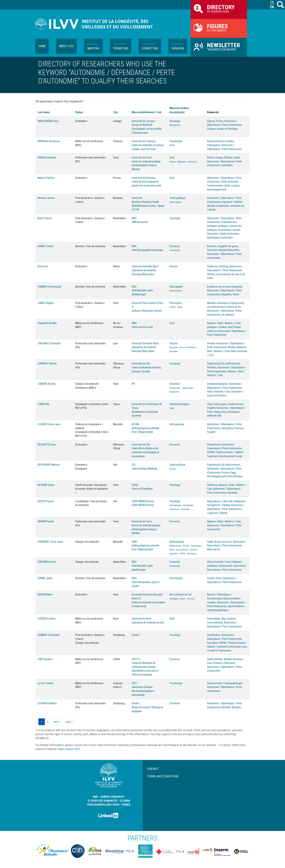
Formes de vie (233, 307)
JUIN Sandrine (45, 659)
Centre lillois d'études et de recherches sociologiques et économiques (145, 452)
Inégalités (227, 294)
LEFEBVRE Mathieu (47, 703)
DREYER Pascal (46, 501)
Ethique (173, 162)
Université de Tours (142, 158)
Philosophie (176, 303)
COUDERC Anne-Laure (49, 424)
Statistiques (192, 554)
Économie (175, 246)
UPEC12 (136, 659)
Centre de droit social (142, 327)
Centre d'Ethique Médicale (144, 469)
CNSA (135, 485)
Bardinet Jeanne (46, 198)
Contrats (231, 619)
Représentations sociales (220, 141)
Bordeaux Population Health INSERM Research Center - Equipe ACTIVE (148, 206)
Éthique (228, 158)
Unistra (135, 635)
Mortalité (226, 707)
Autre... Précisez (187, 599)
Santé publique (177, 198)
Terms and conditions (163, 776)
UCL (134, 465)
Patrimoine (229, 663)
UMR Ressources (140, 222)
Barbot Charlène (46, 178)
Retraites (212, 246)
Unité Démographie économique (147, 250)
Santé (180, 307)
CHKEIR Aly (43, 404)
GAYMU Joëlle (45, 578)
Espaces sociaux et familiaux (222, 129)
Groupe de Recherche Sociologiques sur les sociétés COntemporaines (147, 129)
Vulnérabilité (214, 619)
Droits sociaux (232, 186)
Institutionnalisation (218, 384)
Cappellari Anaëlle (47, 323)
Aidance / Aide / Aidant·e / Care (224, 323)
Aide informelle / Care (219, 562)
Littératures (174, 509)
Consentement (215, 623)
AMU (134, 323)
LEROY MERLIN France (143, 501)
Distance (218, 663)
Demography (175, 125)
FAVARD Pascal (46, 521)
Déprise (211, 121)
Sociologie (175, 121)
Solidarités (227, 165)
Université (137, 198)
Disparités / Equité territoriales (223, 234)
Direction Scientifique (142, 489)
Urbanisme (192, 162)
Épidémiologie (175, 202)
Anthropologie (177, 424)
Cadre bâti (227, 501)
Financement (214, 445)
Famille (211, 578)
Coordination (214, 635)
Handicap (223, 266)
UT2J (134, 683)
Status (79, 112)
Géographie (174, 392)
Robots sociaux (215, 158)
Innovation (213, 643)
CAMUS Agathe (46, 303)
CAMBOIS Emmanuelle (49, 287)
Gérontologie (188, 505)
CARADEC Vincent (47, 364)
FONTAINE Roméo (47, 562)
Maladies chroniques (218, 303)
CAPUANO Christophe (49, 343)
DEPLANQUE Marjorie (49, 465)
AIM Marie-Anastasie (49, 141)
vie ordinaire (228, 315)
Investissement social (230, 456)
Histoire (174, 266)
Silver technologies (217, 404)
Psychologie (176, 141)
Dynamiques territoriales (220, 238)
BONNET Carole (46, 246)
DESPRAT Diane (46, 485)
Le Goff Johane (46, 683)
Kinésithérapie (235, 476)
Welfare (232, 347)
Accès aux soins (223, 542)
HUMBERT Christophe (49, 635)
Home (42, 46)
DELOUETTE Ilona (47, 445)
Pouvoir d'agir (228, 473)
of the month (219, 27)
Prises (220, 121)
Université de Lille (141, 364)
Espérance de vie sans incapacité (225, 287)
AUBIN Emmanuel (47, 158)
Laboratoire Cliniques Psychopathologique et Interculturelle (143, 691)
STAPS (172, 145)
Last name (44, 112)
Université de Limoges (143, 121)
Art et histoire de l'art (180, 595)
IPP (133, 384)
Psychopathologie (233, 683)
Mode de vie (213, 549)
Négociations (214, 501)
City (115, 112)
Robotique (182, 162)
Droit (172, 158)
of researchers (219, 8)
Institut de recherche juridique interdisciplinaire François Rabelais (146, 165)
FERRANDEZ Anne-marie (50, 542)
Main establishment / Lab (147, 112)
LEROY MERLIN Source (143, 505)
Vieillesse (212, 266)
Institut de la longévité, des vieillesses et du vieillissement (117, 24)
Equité (237, 158)
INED (134, 218)
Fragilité (211, 408)
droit (230, 327)
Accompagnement (217, 189)
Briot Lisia (43, 266)
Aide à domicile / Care (219, 392)
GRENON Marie (45, 595)
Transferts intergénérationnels (223, 250)
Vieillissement (236, 404)
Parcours (239, 428)
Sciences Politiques (188, 347)
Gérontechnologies (179, 404)
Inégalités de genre (228, 246)
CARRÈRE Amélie (47, 384)
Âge (224, 619)
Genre (236, 294)
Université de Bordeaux (144, 178)
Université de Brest (142, 619)
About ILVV (66, 46)
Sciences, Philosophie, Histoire (147, 311)
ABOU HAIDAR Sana (48, 121)
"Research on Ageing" (219, 46)
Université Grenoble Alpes (145, 266)
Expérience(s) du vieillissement (223, 364)
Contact (153, 769)
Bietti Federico (45, 218)
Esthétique (174, 599)
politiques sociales (217, 327)
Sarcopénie (227, 428)
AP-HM (135, 424)
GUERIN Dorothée (47, 619)
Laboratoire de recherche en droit (148, 623)
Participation (214, 145)
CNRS (135, 542)
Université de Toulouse (144, 141)
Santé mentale (215, 659)
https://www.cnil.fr (69, 749)
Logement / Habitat (217, 513)
